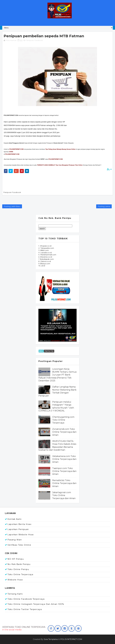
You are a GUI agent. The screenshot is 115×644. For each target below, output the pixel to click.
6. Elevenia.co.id (45, 257)
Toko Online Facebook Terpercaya (26, 599)
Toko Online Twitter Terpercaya (25, 609)
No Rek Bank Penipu (19, 564)
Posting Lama (104, 206)
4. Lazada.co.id (45, 253)
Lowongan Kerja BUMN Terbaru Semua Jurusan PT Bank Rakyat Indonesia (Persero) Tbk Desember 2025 (57, 375)
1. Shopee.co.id (45, 246)
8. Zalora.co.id (45, 261)
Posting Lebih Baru (12, 206)
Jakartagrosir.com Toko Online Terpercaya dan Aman (64, 495)
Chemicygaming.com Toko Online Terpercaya (63, 420)
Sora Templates (51, 639)
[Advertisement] (51, 182)
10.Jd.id (42, 266)
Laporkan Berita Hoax (19, 524)
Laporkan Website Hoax (21, 535)
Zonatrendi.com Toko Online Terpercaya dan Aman (64, 432)
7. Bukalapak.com (46, 259)
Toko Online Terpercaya (20, 574)
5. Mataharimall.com (47, 255)
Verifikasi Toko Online (19, 545)
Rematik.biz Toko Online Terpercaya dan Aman (64, 483)
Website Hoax (15, 580)
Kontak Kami (15, 519)
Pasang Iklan (15, 540)
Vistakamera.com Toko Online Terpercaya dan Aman (64, 459)
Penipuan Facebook (35, 40)
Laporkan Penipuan (18, 529)
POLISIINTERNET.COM (12, 154)
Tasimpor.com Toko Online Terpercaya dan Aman (64, 471)
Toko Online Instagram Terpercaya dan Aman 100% (36, 604)
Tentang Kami (15, 594)
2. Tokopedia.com (46, 248)
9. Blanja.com (44, 264)
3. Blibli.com (44, 250)
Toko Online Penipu (18, 569)
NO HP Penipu (16, 559)
